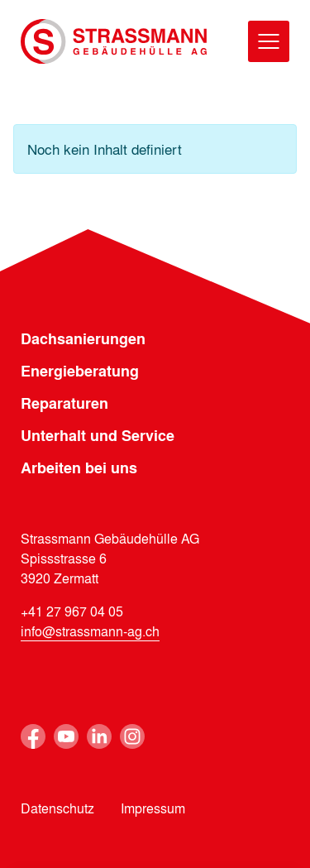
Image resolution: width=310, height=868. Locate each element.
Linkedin (99, 736)
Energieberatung (80, 371)
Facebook (33, 736)
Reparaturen (64, 403)
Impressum (153, 808)
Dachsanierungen (83, 338)
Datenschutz (57, 808)
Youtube (66, 736)
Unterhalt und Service (98, 435)
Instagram (132, 736)
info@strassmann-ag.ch (90, 631)
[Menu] (269, 41)
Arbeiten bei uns (79, 468)
